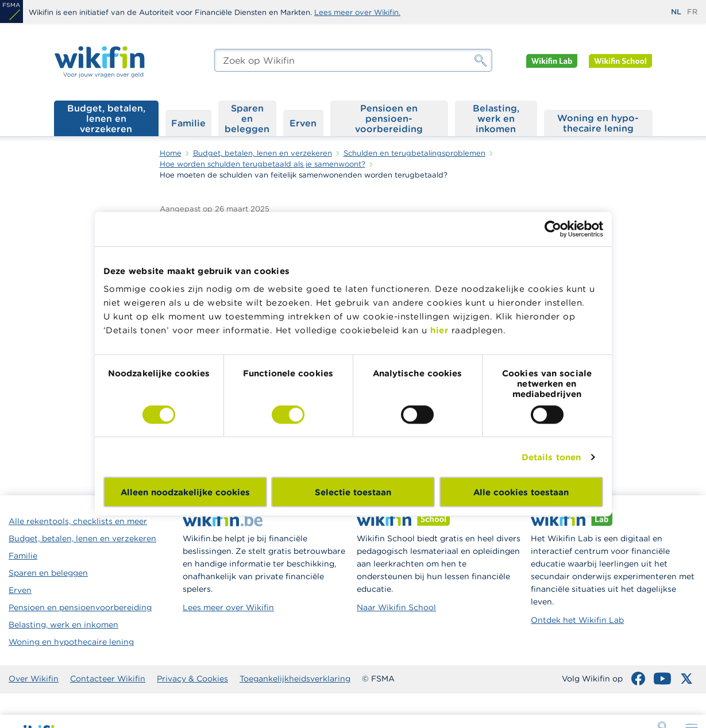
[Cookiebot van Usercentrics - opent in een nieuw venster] (553, 229)
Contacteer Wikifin (108, 679)
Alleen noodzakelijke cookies (185, 492)
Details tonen (551, 457)
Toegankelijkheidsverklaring (295, 679)
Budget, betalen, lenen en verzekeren (106, 118)
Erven (303, 123)
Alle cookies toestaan (521, 492)
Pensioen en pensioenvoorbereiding (80, 607)
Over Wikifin (34, 679)
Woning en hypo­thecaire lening (598, 123)
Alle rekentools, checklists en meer (78, 521)
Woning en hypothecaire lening (71, 642)
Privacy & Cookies (192, 679)
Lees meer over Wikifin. (357, 12)
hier (439, 330)
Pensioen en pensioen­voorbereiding (389, 118)
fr (692, 12)
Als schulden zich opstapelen (634, 246)
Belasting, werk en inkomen (496, 118)
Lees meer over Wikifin (228, 607)
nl (676, 12)
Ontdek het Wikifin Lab (577, 620)
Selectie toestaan (353, 492)
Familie (188, 123)
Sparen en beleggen (247, 118)
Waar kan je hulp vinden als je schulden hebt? (643, 278)
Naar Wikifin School (396, 607)
